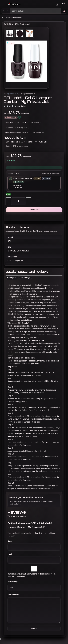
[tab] (10, 34)
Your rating (13, 582)
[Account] (57, 4)
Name (11, 541)
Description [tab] (12, 278)
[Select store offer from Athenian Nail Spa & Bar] (34, 183)
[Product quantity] (18, 201)
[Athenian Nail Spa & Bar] (31, 4)
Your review (13, 595)
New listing (21, 106)
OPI (16, 24)
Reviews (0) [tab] (26, 278)
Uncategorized (25, 24)
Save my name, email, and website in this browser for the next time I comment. (32, 575)
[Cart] (64, 4)
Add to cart (34, 210)
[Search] (64, 11)
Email (11, 554)
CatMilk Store (8, 24)
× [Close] (0, 639)
